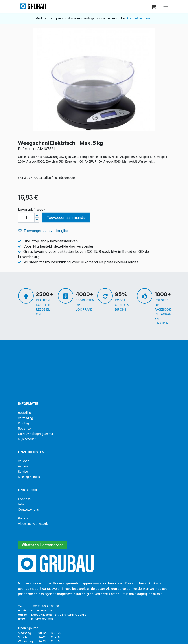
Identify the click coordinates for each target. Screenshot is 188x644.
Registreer (25, 429)
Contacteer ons (28, 510)
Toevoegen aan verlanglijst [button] (43, 231)
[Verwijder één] (37, 220)
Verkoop (24, 461)
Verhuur (23, 467)
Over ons (24, 499)
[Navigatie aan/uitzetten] (166, 6)
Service (23, 472)
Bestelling (25, 413)
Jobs (21, 505)
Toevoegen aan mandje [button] (66, 217)
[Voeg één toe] (37, 215)
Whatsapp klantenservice (43, 545)
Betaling (23, 424)
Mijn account (27, 439)
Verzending (26, 418)
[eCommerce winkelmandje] (154, 6)
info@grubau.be (42, 610)
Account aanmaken (140, 19)
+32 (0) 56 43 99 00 (45, 606)
